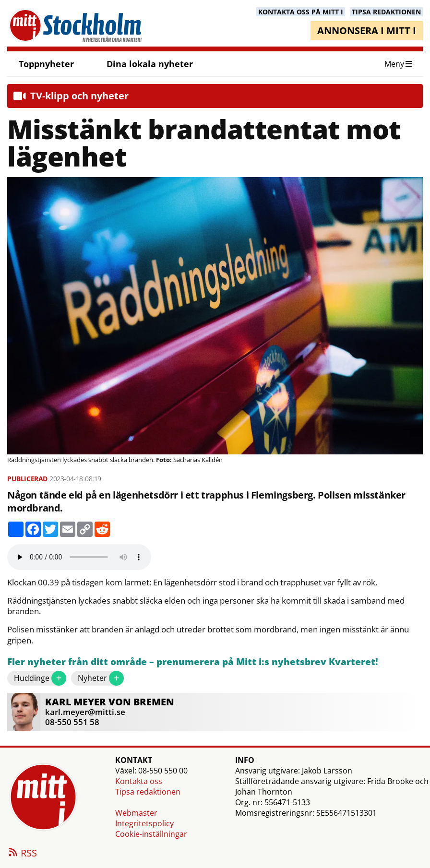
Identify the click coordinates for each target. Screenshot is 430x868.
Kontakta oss (139, 781)
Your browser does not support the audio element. (79, 557)
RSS (22, 854)
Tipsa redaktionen (148, 792)
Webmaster (136, 813)
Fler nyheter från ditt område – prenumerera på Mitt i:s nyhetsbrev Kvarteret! (193, 662)
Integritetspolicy (144, 823)
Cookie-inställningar (151, 834)
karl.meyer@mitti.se (85, 712)
